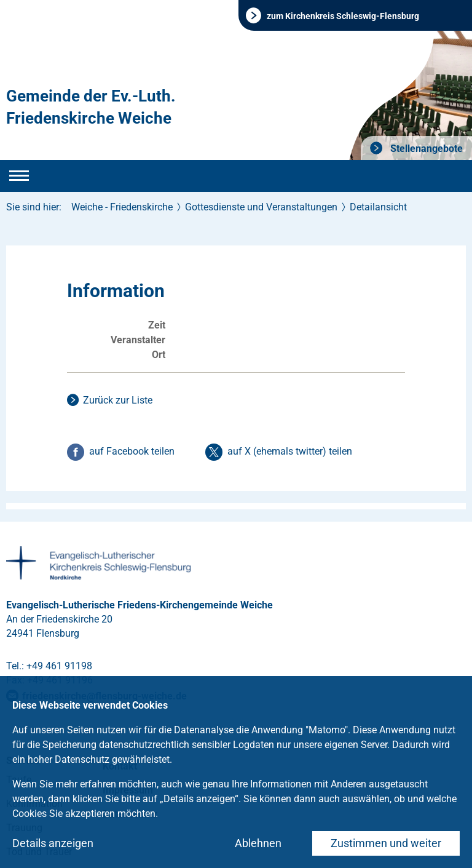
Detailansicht (378, 207)
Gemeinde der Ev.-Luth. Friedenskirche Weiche (91, 107)
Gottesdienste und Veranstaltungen (261, 207)
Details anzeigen (53, 843)
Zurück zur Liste (118, 400)
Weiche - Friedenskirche (122, 207)
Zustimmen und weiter (386, 843)
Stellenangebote (425, 149)
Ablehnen (258, 843)
